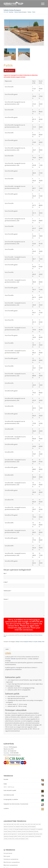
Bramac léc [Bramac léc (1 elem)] (13, 815)
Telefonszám (7, 591)
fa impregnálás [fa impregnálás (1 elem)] (39, 817)
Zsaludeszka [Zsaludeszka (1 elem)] (38, 824)
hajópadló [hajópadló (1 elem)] (30, 822)
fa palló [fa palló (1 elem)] (6, 819)
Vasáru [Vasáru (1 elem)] (23, 824)
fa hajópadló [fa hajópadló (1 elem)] (32, 817)
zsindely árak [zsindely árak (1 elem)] (11, 827)
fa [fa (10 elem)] (13, 817)
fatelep (17, 629)
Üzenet (6, 599)
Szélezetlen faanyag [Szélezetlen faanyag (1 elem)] (8, 824)
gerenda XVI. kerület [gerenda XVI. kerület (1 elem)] (17, 822)
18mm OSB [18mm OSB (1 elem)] (33, 812)
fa (33, 629)
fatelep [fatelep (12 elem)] (9, 819)
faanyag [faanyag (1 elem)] (16, 817)
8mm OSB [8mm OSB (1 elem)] (11, 812)
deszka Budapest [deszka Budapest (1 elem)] (32, 815)
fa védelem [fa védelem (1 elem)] (19, 819)
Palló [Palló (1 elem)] (41, 822)
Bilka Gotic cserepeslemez (11, 853)
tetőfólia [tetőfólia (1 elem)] (15, 824)
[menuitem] (42, 4)
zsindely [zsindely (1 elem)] (6, 827)
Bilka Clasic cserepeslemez (11, 859)
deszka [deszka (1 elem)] (26, 815)
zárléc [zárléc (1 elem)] (27, 827)
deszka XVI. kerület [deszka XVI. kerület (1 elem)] (8, 817)
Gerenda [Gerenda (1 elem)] (36, 819)
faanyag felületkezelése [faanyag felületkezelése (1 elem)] (24, 817)
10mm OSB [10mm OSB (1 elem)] (16, 812)
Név (5, 574)
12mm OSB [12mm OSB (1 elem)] (22, 812)
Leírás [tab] (7, 637)
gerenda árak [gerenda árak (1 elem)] (25, 822)
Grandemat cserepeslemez (11, 847)
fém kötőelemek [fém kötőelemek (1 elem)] (30, 819)
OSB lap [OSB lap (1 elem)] (37, 822)
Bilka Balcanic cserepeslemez (11, 856)
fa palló (36, 629)
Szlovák (13, 647)
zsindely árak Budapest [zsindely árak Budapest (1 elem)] (20, 827)
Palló (43, 629)
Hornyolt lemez (8, 841)
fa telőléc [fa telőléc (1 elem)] (14, 819)
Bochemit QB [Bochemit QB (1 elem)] (7, 815)
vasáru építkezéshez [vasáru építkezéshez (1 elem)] (30, 824)
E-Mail (6, 582)
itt (14, 657)
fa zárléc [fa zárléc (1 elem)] (24, 819)
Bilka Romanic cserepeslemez (12, 850)
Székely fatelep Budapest (12, 10)
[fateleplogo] (20, 4)
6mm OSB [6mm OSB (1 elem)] (6, 812)
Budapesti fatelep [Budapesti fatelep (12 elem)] (20, 815)
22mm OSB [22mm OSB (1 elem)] (38, 812)
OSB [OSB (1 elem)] (34, 822)
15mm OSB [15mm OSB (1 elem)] (27, 812)
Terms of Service (20, 624)
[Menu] (42, 4)
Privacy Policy (40, 622)
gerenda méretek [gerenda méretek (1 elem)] (8, 822)
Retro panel (7, 844)
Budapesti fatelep (28, 629)
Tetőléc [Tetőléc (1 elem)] (19, 824)
